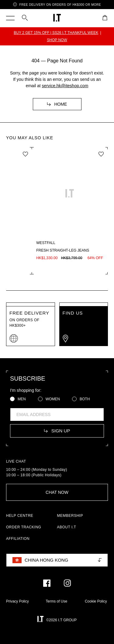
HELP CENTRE (20, 516)
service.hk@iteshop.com (65, 86)
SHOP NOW (57, 40)
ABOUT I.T (67, 527)
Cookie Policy (96, 601)
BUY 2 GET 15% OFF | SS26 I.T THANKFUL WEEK (56, 33)
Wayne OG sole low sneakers (41, 250)
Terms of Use (56, 601)
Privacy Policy (17, 601)
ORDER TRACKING (24, 527)
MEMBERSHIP (70, 516)
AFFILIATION (18, 539)
